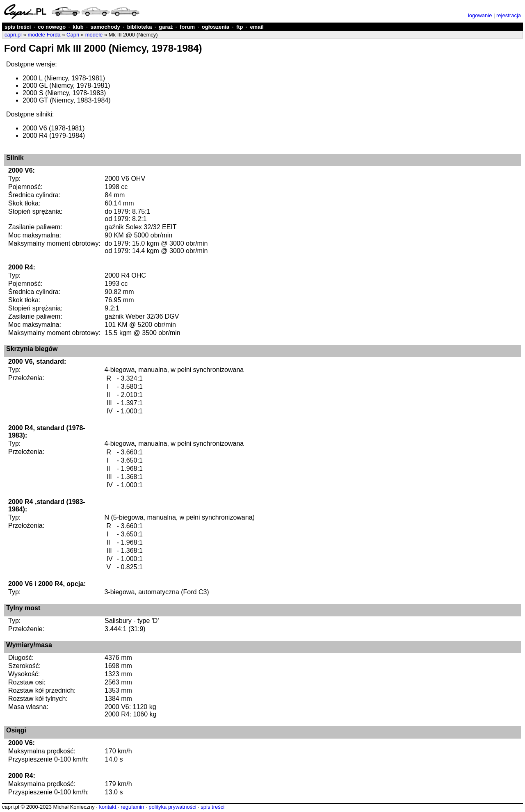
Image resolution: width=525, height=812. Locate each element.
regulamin (132, 807)
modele (94, 35)
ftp (240, 27)
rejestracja (509, 15)
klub (78, 27)
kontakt (107, 807)
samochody (105, 27)
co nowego (52, 27)
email (257, 27)
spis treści (18, 27)
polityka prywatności (172, 807)
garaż (166, 27)
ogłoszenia (216, 27)
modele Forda (44, 35)
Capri (73, 35)
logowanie (480, 15)
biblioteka (140, 27)
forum (187, 27)
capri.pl (13, 35)
